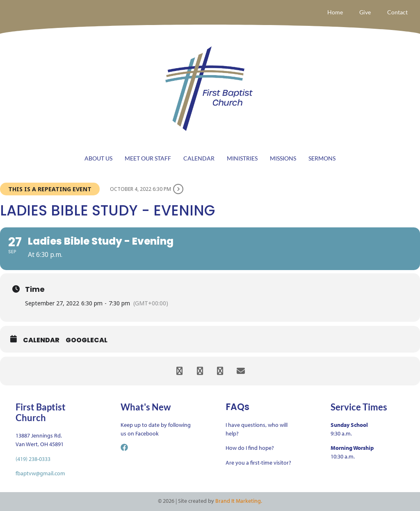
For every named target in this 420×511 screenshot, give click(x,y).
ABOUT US (98, 158)
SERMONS (322, 158)
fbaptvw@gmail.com (40, 473)
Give (365, 12)
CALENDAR (199, 158)
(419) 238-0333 (33, 459)
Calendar (41, 340)
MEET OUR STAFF (148, 158)
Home (335, 12)
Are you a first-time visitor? (258, 463)
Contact (397, 12)
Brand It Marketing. (239, 501)
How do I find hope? (250, 448)
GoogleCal (87, 340)
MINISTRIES (242, 158)
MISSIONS (283, 158)
